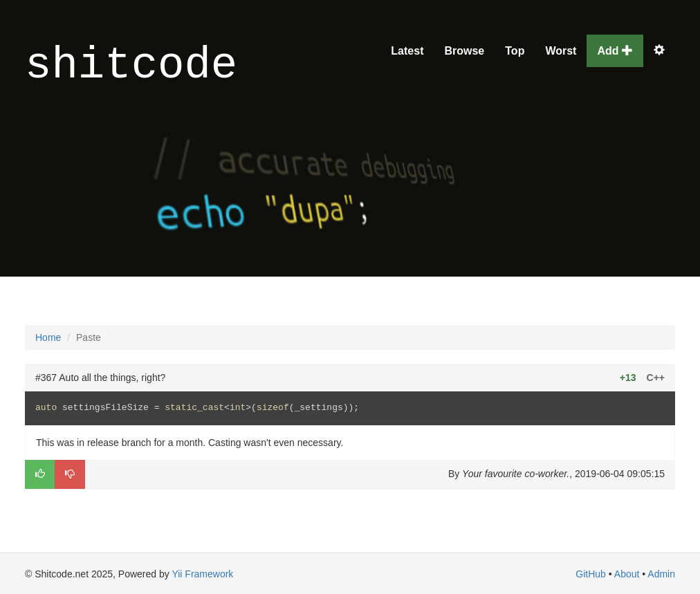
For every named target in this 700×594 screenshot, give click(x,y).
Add (615, 51)
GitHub (591, 574)
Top (515, 51)
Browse (464, 51)
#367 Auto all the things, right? (100, 378)
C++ (656, 378)
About (627, 574)
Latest (407, 51)
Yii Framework (202, 574)
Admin (661, 574)
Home (48, 337)
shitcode (131, 66)
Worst (561, 51)
